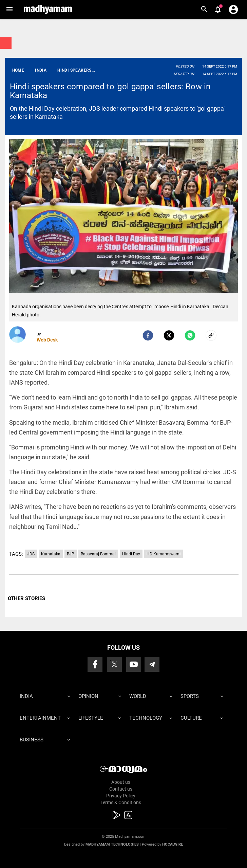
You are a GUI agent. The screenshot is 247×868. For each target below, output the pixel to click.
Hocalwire (173, 844)
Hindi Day (131, 554)
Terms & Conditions (121, 802)
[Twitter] (169, 335)
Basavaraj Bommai (98, 554)
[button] (9, 9)
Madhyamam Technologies (112, 844)
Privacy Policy (121, 796)
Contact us (121, 789)
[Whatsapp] (190, 335)
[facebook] (148, 335)
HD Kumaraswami (164, 554)
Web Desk (47, 340)
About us (121, 782)
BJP (71, 554)
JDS (31, 554)
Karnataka (51, 554)
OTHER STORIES (26, 598)
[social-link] (211, 335)
